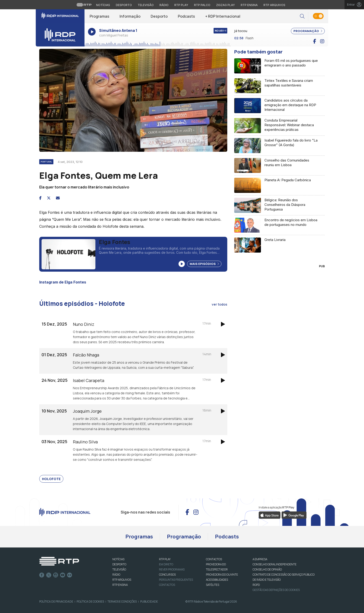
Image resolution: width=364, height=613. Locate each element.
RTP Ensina (120, 585)
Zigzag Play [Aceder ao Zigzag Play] (226, 5)
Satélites (213, 585)
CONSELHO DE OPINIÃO (267, 569)
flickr (70, 575)
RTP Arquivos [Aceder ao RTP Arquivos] (274, 5)
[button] (302, 16)
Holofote (51, 479)
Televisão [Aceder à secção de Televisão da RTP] (146, 5)
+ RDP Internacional (223, 16)
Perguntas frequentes (176, 580)
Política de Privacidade (56, 601)
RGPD (256, 585)
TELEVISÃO (119, 569)
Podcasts (186, 16)
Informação (130, 16)
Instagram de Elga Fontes (63, 282)
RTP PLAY (165, 559)
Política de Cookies (90, 601)
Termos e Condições (122, 601)
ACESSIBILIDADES (217, 580)
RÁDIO (116, 575)
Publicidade (149, 601)
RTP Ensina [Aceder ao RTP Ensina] (249, 5)
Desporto (159, 16)
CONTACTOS (214, 559)
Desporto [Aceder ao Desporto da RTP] (124, 5)
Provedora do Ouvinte (222, 575)
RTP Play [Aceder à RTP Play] (181, 5)
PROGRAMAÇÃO (308, 31)
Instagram (56, 575)
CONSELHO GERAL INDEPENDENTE (275, 564)
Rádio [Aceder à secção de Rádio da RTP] (164, 5)
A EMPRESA (260, 559)
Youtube (63, 575)
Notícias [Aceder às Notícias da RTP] (103, 5)
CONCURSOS (167, 575)
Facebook (42, 575)
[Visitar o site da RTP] (84, 5)
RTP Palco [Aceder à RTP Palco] (202, 5)
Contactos (167, 585)
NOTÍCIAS (118, 559)
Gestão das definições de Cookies (276, 590)
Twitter (49, 575)
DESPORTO (119, 564)
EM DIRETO (166, 564)
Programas (99, 16)
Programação (184, 537)
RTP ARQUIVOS (122, 580)
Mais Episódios (204, 264)
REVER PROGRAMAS (172, 569)
